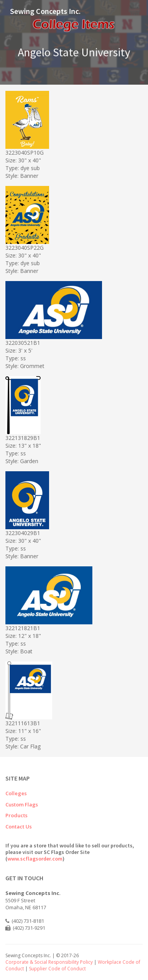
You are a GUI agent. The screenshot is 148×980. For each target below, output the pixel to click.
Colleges (16, 793)
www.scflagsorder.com (35, 859)
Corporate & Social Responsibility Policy (49, 962)
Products (16, 815)
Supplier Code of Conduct (57, 969)
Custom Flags (22, 804)
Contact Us (19, 827)
